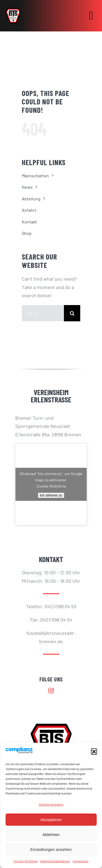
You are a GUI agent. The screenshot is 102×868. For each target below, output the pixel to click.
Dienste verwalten (51, 804)
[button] (94, 751)
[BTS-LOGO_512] (13, 11)
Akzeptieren (51, 820)
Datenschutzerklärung (55, 861)
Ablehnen (51, 835)
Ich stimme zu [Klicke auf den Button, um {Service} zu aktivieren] (51, 495)
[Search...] (43, 313)
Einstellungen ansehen (51, 849)
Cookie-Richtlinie (26, 861)
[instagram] (51, 691)
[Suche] (72, 313)
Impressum (81, 861)
